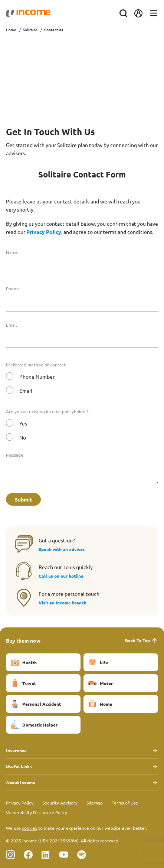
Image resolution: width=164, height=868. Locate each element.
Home (11, 30)
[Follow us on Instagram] (10, 854)
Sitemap (95, 803)
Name (12, 252)
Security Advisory (60, 803)
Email (11, 325)
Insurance (16, 750)
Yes (23, 423)
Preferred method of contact (36, 365)
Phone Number (37, 376)
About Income (21, 782)
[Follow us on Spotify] (82, 854)
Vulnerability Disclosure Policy (37, 812)
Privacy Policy (44, 232)
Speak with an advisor (62, 549)
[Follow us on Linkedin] (46, 854)
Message (15, 455)
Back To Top (142, 640)
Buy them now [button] (23, 640)
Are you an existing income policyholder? (47, 411)
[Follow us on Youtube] (64, 854)
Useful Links (19, 766)
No (23, 437)
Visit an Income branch (63, 603)
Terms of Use (125, 803)
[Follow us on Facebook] (28, 854)
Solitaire (30, 30)
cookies (29, 828)
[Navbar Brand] (28, 13)
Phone (12, 288)
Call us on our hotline (61, 576)
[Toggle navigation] (154, 14)
